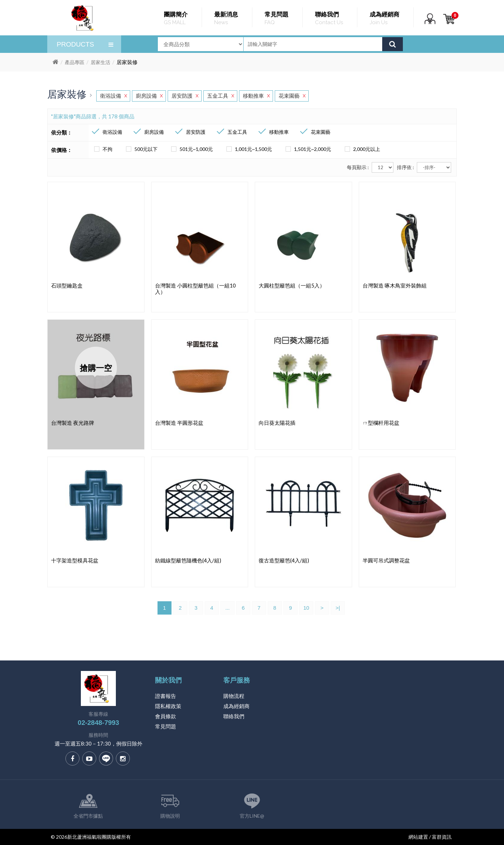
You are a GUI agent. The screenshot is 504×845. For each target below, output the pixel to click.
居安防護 (185, 96)
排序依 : (405, 167)
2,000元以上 (361, 149)
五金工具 (221, 96)
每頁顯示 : (358, 167)
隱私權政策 (168, 706)
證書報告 (166, 696)
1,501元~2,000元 (307, 149)
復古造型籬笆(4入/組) (284, 560)
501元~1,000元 (191, 149)
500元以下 (141, 149)
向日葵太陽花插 (277, 423)
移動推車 (256, 96)
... (228, 608)
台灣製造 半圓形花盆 (179, 423)
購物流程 (234, 696)
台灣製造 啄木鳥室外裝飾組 (395, 285)
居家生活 (100, 62)
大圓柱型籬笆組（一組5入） (292, 285)
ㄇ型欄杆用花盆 (381, 423)
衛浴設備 (114, 96)
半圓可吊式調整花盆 (386, 560)
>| (338, 608)
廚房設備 (149, 96)
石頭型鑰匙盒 (67, 285)
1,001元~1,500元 (248, 149)
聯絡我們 (234, 716)
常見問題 (166, 726)
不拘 (102, 149)
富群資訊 (442, 837)
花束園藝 (292, 96)
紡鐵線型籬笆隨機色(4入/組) (188, 560)
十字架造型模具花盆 (75, 560)
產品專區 (75, 62)
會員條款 (166, 716)
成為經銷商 (236, 706)
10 (306, 608)
